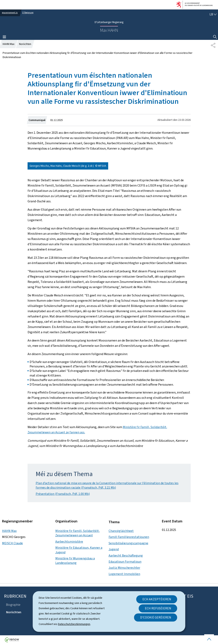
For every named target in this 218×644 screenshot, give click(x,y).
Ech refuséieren (158, 608)
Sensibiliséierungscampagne (128, 543)
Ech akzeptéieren (157, 599)
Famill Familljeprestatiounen (129, 537)
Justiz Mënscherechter (124, 568)
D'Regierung (28, 13)
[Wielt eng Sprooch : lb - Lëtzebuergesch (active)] (213, 14)
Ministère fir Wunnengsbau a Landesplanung (75, 561)
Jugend (114, 549)
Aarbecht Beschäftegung (126, 555)
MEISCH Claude (12, 543)
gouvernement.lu (10, 13)
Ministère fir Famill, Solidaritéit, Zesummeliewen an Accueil (77, 533)
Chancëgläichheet (121, 531)
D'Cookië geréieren (156, 617)
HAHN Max (9, 531)
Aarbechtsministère (69, 542)
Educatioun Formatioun (125, 562)
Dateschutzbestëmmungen (74, 624)
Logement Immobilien (124, 574)
